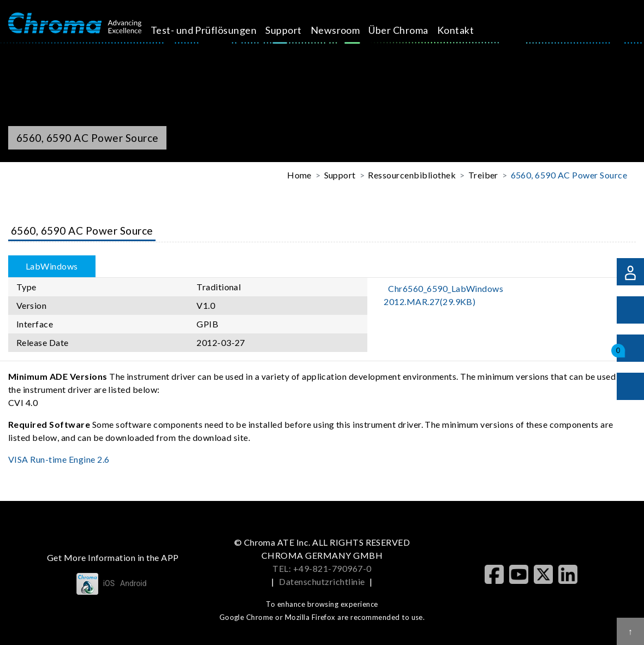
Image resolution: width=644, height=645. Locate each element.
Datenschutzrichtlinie (322, 581)
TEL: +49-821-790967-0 (322, 568)
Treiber (483, 175)
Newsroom (347, 30)
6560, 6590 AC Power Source (569, 175)
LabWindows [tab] (52, 266)
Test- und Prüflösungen (216, 30)
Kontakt (467, 30)
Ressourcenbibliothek (412, 175)
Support (296, 30)
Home (299, 175)
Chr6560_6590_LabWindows (443, 295)
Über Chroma (411, 30)
